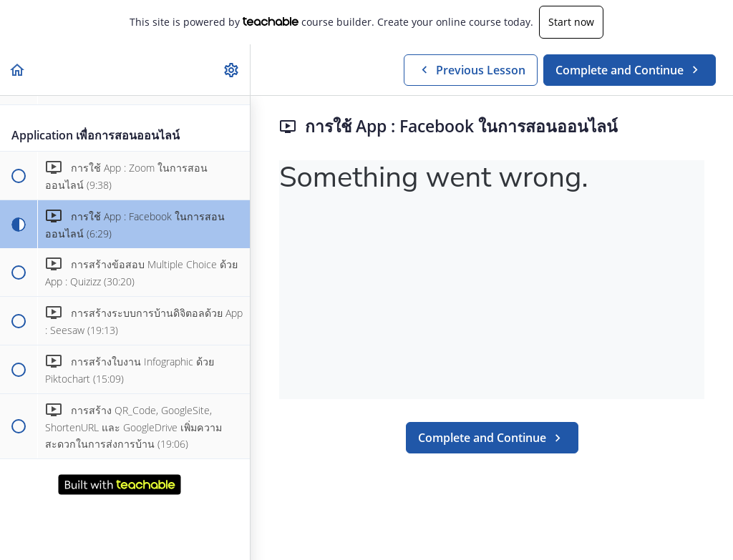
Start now (571, 22)
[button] (18, 70)
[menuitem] (232, 70)
